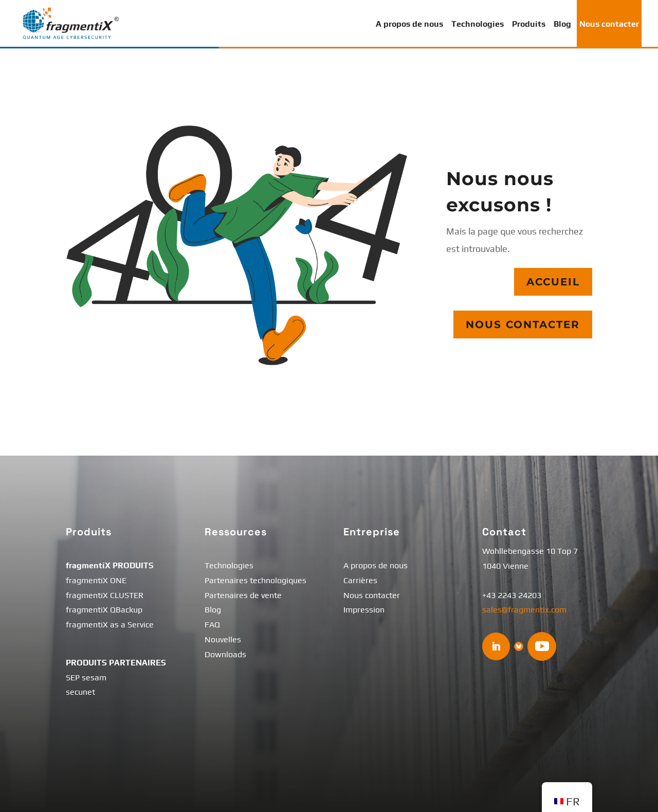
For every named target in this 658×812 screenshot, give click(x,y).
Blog (562, 24)
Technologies (478, 24)
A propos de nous (409, 24)
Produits (529, 24)
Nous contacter (609, 24)
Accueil (553, 282)
